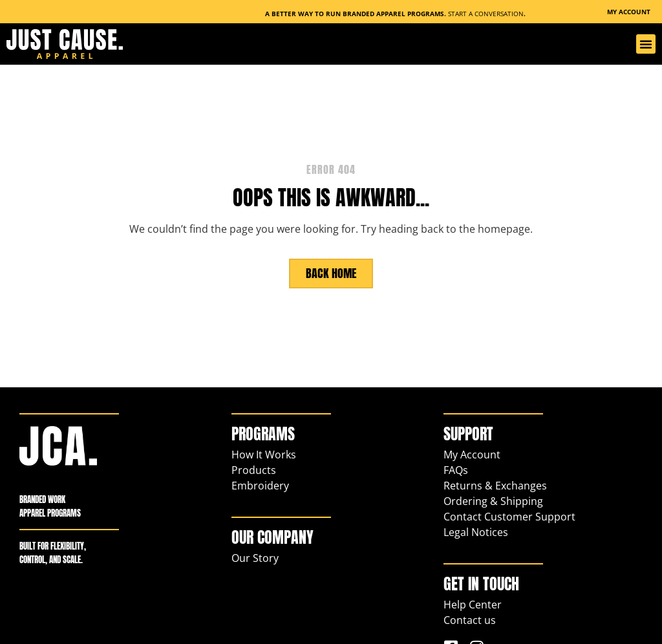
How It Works (264, 454)
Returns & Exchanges (495, 485)
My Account (472, 454)
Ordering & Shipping (493, 500)
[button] (646, 44)
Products (254, 469)
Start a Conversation (486, 14)
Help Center (473, 604)
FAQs (456, 469)
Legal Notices (476, 531)
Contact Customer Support (509, 516)
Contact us (470, 619)
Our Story (255, 557)
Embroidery (260, 485)
